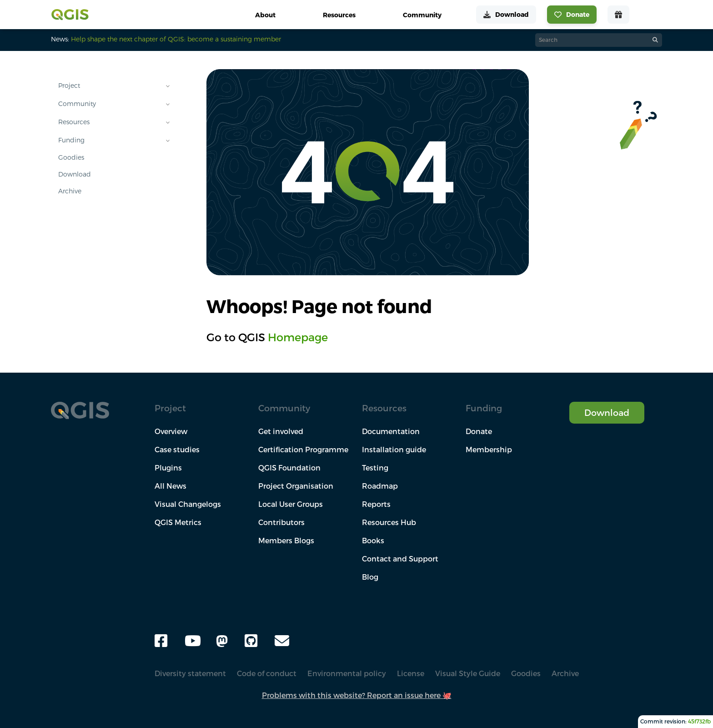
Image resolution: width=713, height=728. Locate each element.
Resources (74, 122)
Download (75, 174)
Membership (489, 450)
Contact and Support (400, 559)
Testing (375, 468)
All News (171, 486)
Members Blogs (286, 541)
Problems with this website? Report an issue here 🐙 (357, 695)
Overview (171, 431)
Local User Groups (291, 504)
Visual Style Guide (468, 673)
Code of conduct (267, 673)
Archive (70, 191)
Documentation (391, 431)
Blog (370, 577)
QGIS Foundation (289, 468)
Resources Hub (389, 522)
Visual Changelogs (188, 504)
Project (69, 86)
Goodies (71, 157)
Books (373, 541)
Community (77, 104)
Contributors (281, 522)
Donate (479, 431)
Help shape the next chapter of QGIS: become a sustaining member (176, 39)
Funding (71, 140)
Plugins (168, 468)
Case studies (177, 450)
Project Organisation (296, 486)
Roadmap (380, 486)
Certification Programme (303, 450)
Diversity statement (190, 673)
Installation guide (394, 450)
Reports (376, 504)
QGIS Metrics (178, 522)
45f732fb (699, 721)
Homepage (298, 337)
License (411, 673)
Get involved (281, 431)
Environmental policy (347, 673)
